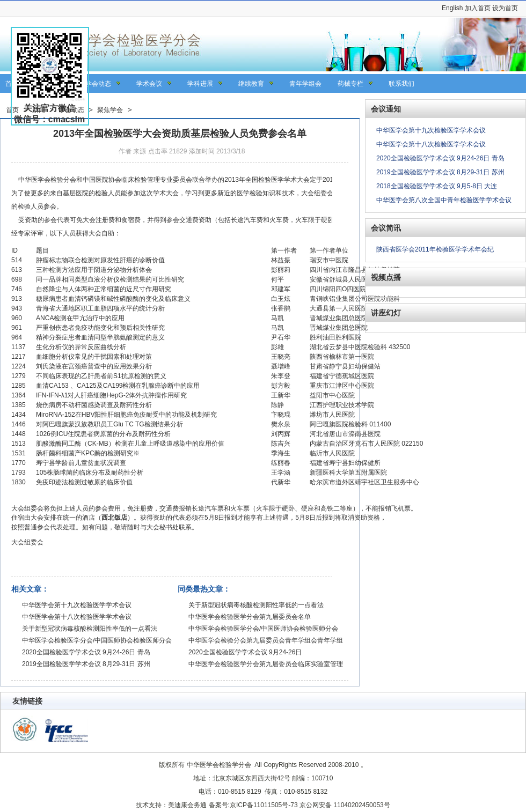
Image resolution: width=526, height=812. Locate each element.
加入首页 (478, 8)
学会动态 (98, 84)
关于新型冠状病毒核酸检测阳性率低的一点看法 (90, 629)
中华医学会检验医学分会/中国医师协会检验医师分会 (97, 640)
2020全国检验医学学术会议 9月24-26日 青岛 (86, 652)
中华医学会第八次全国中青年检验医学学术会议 (444, 200)
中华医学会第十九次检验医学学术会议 (77, 605)
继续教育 (251, 84)
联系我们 (401, 84)
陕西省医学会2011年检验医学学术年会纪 (435, 249)
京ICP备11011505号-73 (264, 805)
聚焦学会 (110, 110)
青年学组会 (305, 84)
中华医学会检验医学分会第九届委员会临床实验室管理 (266, 664)
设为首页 (505, 8)
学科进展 (200, 84)
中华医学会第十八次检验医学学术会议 (77, 617)
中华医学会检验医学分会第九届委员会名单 (250, 617)
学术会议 (149, 84)
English (452, 8)
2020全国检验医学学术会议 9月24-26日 (245, 652)
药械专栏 (350, 84)
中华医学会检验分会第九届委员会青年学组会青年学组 (266, 640)
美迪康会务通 (187, 805)
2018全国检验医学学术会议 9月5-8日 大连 (437, 186)
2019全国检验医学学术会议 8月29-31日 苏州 (86, 664)
